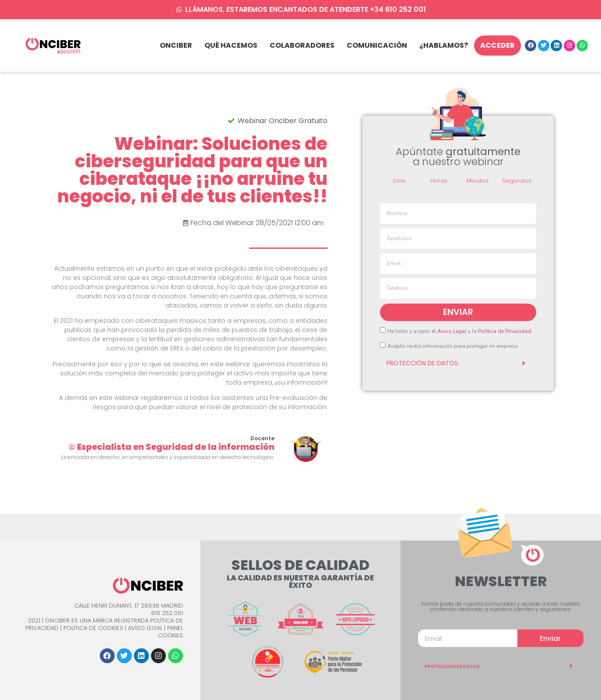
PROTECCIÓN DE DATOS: (453, 666)
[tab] (458, 363)
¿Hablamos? (444, 45)
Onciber (176, 45)
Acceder (497, 45)
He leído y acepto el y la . (460, 331)
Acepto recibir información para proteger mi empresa (453, 346)
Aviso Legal (452, 331)
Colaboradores (302, 45)
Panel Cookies (170, 632)
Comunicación (377, 45)
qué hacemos (231, 45)
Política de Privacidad (504, 331)
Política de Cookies (93, 628)
